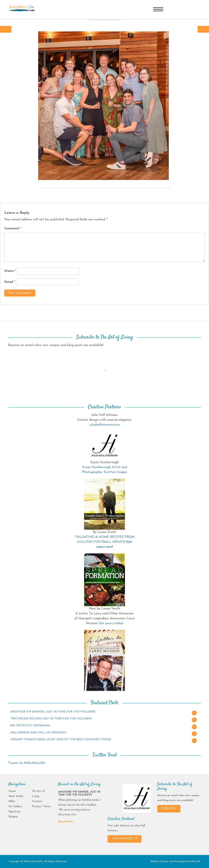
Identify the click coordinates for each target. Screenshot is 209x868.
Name (10, 271)
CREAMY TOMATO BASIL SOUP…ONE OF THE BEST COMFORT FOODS (61, 740)
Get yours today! (111, 623)
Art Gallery (15, 806)
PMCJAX (196, 861)
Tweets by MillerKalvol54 (27, 763)
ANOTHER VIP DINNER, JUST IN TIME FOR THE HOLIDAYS (53, 712)
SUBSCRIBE (169, 809)
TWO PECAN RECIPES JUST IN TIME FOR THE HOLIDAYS (51, 719)
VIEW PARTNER (125, 839)
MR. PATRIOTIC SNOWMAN (30, 726)
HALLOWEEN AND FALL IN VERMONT (38, 733)
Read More (66, 822)
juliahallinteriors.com (105, 425)
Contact (37, 801)
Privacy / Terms (41, 806)
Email (10, 282)
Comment (13, 229)
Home (12, 791)
